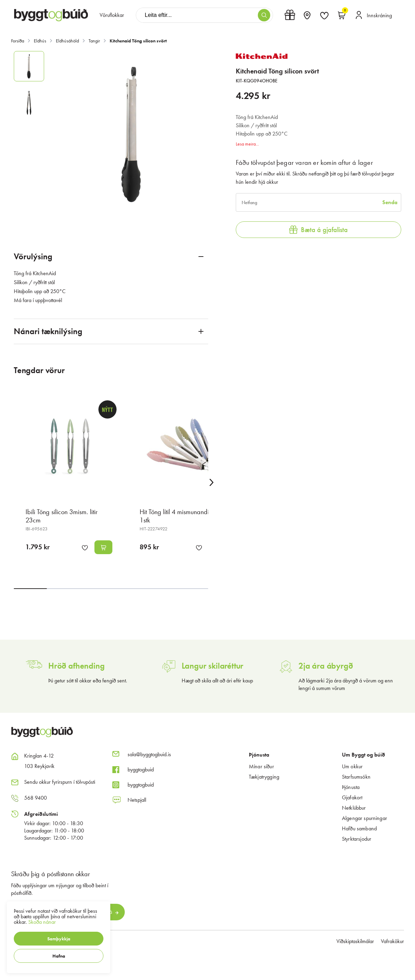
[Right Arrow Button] (212, 483)
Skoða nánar (42, 922)
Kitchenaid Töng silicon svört (138, 41)
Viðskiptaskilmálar (355, 941)
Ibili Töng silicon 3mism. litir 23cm (62, 516)
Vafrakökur (392, 941)
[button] (59, 939)
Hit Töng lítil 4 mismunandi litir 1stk (179, 516)
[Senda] (390, 202)
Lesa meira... (247, 144)
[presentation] (112, 15)
